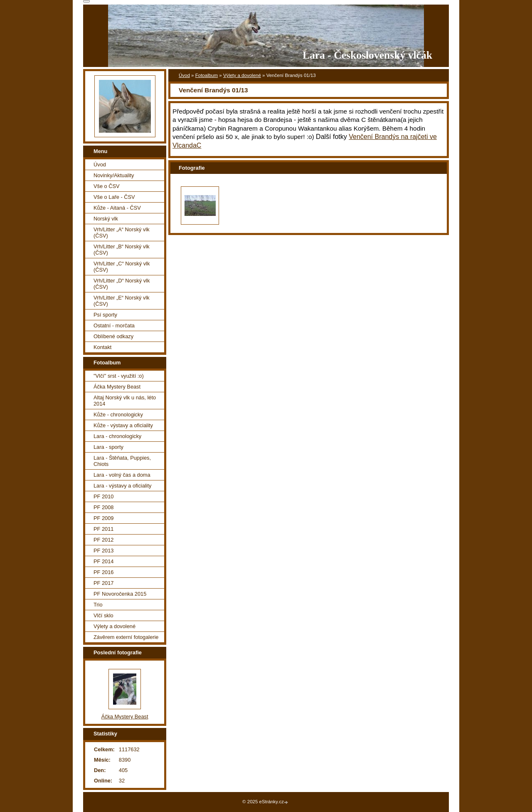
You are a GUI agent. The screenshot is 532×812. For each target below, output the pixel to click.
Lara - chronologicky (117, 436)
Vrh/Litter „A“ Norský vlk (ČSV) (122, 233)
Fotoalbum (207, 75)
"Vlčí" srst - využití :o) (119, 376)
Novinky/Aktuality (114, 175)
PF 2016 (103, 572)
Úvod (184, 75)
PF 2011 (103, 529)
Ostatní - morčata (114, 326)
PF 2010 (103, 496)
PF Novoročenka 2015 (120, 594)
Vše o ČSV (107, 186)
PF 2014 (103, 561)
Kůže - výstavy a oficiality (123, 425)
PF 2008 (103, 507)
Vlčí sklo (103, 615)
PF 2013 (103, 551)
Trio (98, 605)
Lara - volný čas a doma (122, 475)
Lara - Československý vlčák (367, 55)
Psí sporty (105, 315)
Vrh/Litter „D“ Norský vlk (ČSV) (122, 284)
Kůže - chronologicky (118, 415)
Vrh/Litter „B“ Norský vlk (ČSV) (122, 250)
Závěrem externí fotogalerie (126, 637)
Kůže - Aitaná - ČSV (117, 208)
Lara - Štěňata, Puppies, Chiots (122, 461)
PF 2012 (103, 540)
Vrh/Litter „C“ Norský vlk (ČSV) (122, 267)
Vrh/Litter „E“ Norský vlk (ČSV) (122, 301)
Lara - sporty (108, 447)
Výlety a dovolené (242, 75)
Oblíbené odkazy (113, 336)
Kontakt (102, 347)
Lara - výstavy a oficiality (122, 486)
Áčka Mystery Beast (117, 387)
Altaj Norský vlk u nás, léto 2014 (125, 401)
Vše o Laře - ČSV (114, 197)
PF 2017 (103, 583)
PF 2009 (103, 518)
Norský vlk (106, 219)
